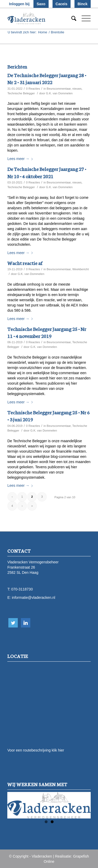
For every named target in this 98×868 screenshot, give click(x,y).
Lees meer (21, 159)
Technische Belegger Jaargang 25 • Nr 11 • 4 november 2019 (47, 332)
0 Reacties (33, 89)
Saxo (41, 4)
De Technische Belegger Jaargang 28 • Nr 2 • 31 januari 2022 (47, 78)
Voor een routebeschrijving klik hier (36, 750)
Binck (83, 4)
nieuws (77, 89)
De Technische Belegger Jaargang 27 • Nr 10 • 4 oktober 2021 (47, 172)
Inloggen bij (19, 4)
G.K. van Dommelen (59, 93)
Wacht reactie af (25, 263)
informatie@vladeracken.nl (33, 598)
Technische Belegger (21, 93)
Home (43, 32)
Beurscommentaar (59, 89)
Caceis (62, 4)
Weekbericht (81, 269)
